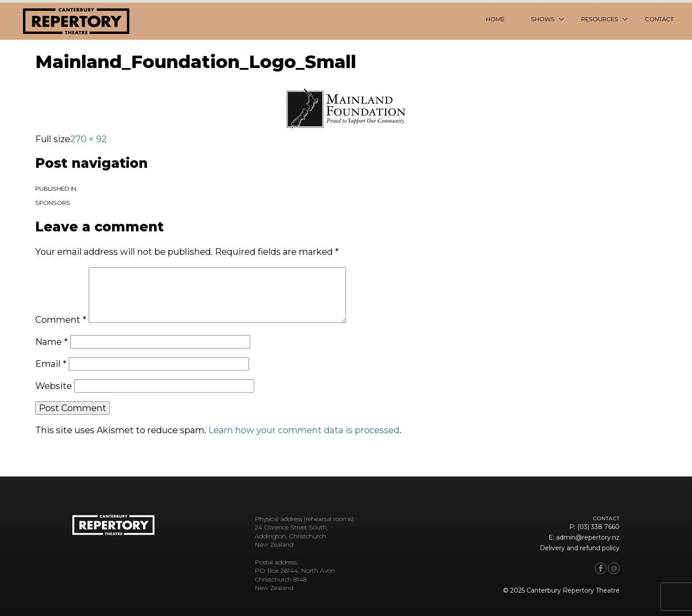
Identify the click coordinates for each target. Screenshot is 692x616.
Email (51, 364)
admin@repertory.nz (588, 537)
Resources (600, 19)
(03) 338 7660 (598, 527)
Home (495, 19)
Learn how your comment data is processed (304, 430)
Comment (61, 320)
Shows (543, 19)
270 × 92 (88, 139)
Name (52, 342)
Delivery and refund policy (580, 548)
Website (54, 386)
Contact (659, 19)
